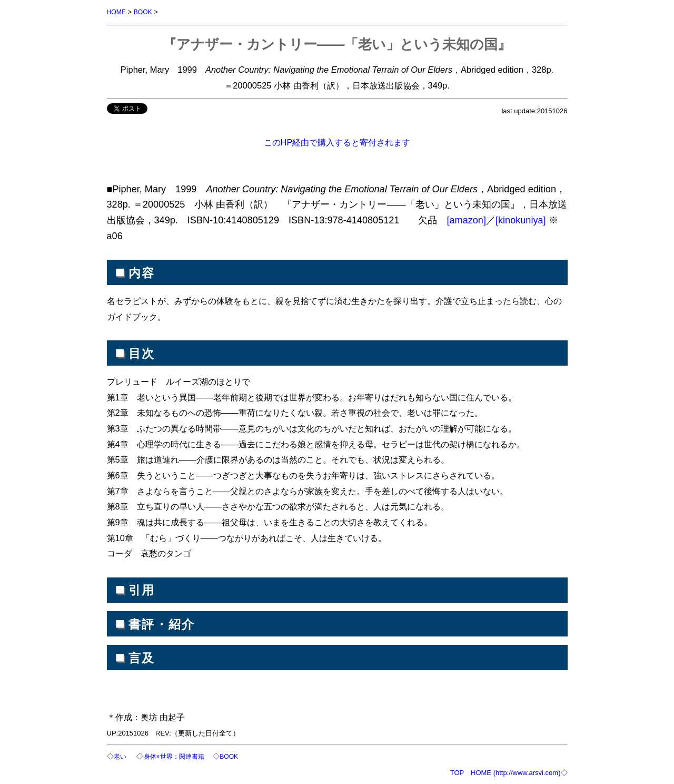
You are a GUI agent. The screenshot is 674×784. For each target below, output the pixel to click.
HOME (117, 12)
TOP (457, 772)
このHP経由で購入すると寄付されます (337, 142)
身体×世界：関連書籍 (178, 756)
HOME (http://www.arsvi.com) (516, 772)
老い (122, 756)
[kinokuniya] (521, 220)
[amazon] (466, 220)
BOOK (145, 12)
